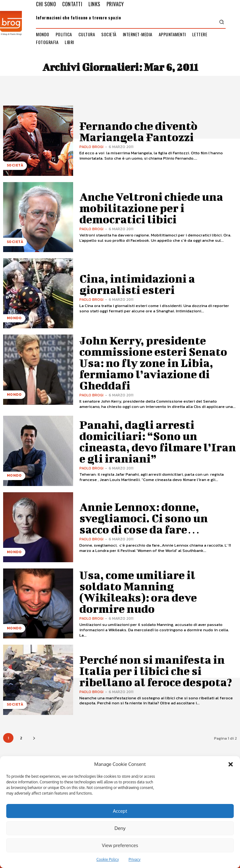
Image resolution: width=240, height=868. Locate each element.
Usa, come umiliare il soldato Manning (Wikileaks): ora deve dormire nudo (149, 586)
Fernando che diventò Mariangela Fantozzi (157, 131)
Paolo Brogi (91, 139)
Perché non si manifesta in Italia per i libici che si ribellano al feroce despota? (157, 665)
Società (14, 168)
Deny (120, 828)
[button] (231, 764)
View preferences (120, 845)
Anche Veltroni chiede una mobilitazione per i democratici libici (154, 207)
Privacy (134, 859)
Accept (120, 811)
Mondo (13, 320)
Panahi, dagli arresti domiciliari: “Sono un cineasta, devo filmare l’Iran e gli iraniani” (157, 436)
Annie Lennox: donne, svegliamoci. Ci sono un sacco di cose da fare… (157, 513)
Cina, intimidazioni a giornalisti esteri (149, 284)
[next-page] (34, 733)
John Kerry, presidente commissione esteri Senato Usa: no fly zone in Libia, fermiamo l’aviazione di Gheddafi (157, 360)
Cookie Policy (107, 859)
